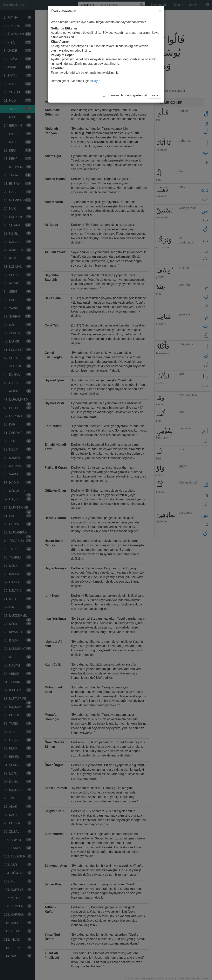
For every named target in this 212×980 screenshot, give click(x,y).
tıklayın (95, 81)
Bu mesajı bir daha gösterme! (125, 95)
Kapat (155, 95)
